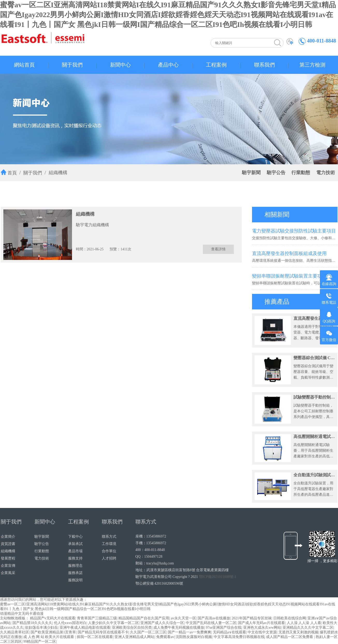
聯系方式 (109, 537)
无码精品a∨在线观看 (229, 632)
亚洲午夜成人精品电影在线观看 (85, 628)
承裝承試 (75, 544)
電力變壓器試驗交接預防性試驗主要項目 (294, 231)
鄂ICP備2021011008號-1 (218, 577)
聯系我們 (264, 65)
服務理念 (75, 566)
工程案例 (216, 65)
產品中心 (168, 65)
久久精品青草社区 (15, 632)
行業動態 (301, 173)
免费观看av (165, 637)
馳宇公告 (276, 173)
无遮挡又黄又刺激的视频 (298, 632)
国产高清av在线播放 (214, 618)
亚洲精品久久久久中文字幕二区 (308, 628)
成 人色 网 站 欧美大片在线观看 (49, 637)
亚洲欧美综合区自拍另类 (132, 628)
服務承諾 (75, 573)
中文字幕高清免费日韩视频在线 (239, 637)
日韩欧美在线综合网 (290, 618)
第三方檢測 (312, 65)
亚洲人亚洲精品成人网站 (134, 637)
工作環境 (109, 544)
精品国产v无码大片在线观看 (53, 618)
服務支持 (75, 558)
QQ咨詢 (329, 317)
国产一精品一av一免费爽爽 (189, 632)
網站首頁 (24, 65)
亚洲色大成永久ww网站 (262, 628)
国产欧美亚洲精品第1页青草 (53, 632)
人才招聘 (109, 558)
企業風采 (8, 573)
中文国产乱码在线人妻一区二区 (211, 623)
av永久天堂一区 (183, 618)
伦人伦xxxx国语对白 (70, 623)
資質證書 (8, 544)
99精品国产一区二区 (40, 642)
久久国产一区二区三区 (148, 632)
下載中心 (75, 537)
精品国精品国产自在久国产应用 (144, 618)
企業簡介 (8, 537)
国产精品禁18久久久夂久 (32, 623)
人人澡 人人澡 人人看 (304, 623)
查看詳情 (218, 249)
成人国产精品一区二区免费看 (290, 637)
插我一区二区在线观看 (95, 637)
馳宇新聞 (251, 173)
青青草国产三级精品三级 (97, 618)
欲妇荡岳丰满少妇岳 (41, 628)
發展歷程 (8, 558)
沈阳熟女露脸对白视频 (194, 637)
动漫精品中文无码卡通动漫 (22, 614)
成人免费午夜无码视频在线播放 (179, 628)
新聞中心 (120, 65)
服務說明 (75, 580)
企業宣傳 (8, 566)
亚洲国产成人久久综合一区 (162, 623)
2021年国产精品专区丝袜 (252, 618)
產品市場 (75, 551)
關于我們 (72, 65)
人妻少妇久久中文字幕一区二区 (113, 623)
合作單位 (109, 551)
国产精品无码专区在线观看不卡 (103, 632)
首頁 (12, 173)
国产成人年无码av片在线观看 (261, 623)
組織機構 (58, 173)
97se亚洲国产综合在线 (224, 628)
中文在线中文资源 (262, 632)
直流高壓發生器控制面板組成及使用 (289, 253)
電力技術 (326, 173)
